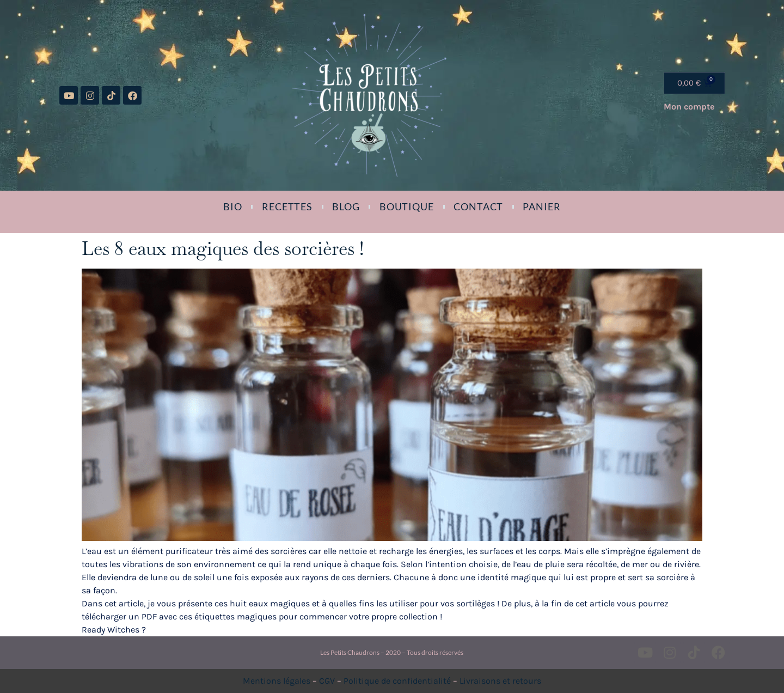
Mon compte (689, 107)
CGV (327, 681)
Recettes (287, 206)
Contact (478, 206)
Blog (346, 206)
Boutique (407, 206)
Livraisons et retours (500, 681)
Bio (233, 206)
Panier (541, 206)
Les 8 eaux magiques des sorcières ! (223, 248)
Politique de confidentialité (397, 681)
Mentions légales (277, 681)
